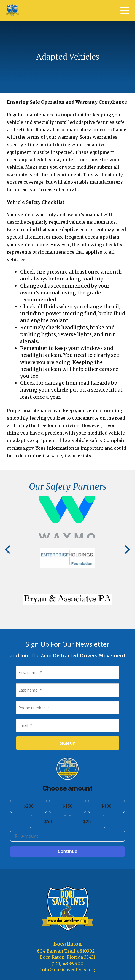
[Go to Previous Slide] (8, 550)
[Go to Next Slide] (127, 550)
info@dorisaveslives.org (68, 970)
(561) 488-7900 (67, 963)
